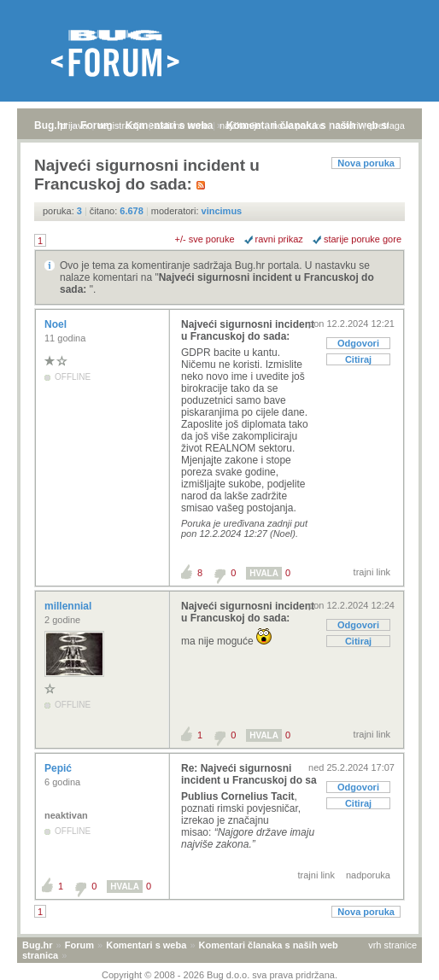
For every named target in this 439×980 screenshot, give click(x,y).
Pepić (59, 768)
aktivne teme (182, 125)
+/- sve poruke (205, 239)
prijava (73, 125)
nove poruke (299, 125)
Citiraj (358, 359)
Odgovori (358, 343)
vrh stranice (392, 945)
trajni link (372, 572)
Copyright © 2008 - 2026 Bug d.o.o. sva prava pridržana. (219, 975)
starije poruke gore (363, 239)
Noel (57, 324)
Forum (79, 945)
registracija (122, 125)
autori (348, 125)
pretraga (387, 125)
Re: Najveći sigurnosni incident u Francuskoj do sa (249, 774)
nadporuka (368, 875)
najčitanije (240, 125)
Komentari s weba (146, 945)
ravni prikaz (279, 239)
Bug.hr (51, 125)
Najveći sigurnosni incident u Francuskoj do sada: (248, 330)
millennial (70, 606)
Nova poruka (366, 163)
